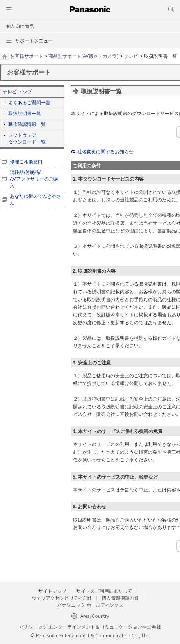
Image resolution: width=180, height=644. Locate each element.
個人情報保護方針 (120, 598)
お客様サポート (27, 56)
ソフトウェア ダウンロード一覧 (27, 139)
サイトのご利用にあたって (104, 591)
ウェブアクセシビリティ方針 (62, 598)
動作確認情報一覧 (27, 124)
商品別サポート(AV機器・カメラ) (83, 56)
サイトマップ (52, 591)
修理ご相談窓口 (26, 162)
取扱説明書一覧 (25, 114)
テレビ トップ (17, 92)
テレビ (131, 56)
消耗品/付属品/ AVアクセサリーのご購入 (34, 179)
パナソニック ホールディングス (90, 605)
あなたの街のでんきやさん (36, 200)
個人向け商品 (20, 26)
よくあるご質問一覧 (29, 103)
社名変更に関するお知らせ (105, 152)
